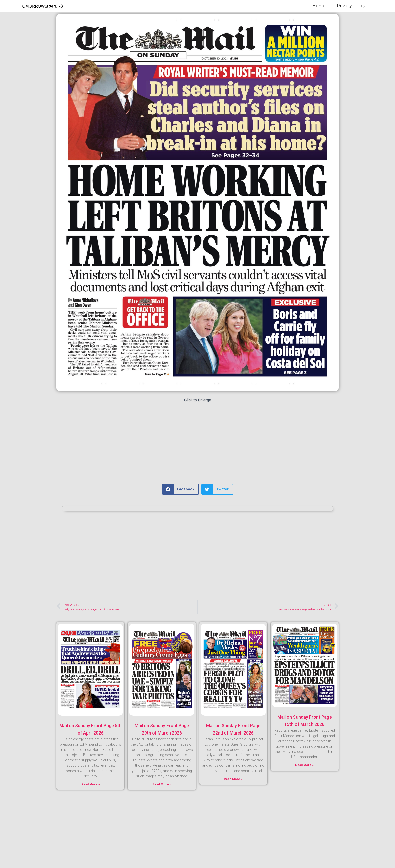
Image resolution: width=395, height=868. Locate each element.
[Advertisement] (197, 443)
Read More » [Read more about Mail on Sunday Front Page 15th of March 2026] (304, 765)
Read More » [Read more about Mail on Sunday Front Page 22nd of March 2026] (233, 779)
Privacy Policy (353, 6)
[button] (181, 489)
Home (319, 6)
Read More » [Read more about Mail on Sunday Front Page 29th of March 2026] (162, 784)
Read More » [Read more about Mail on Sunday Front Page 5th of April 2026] (91, 784)
